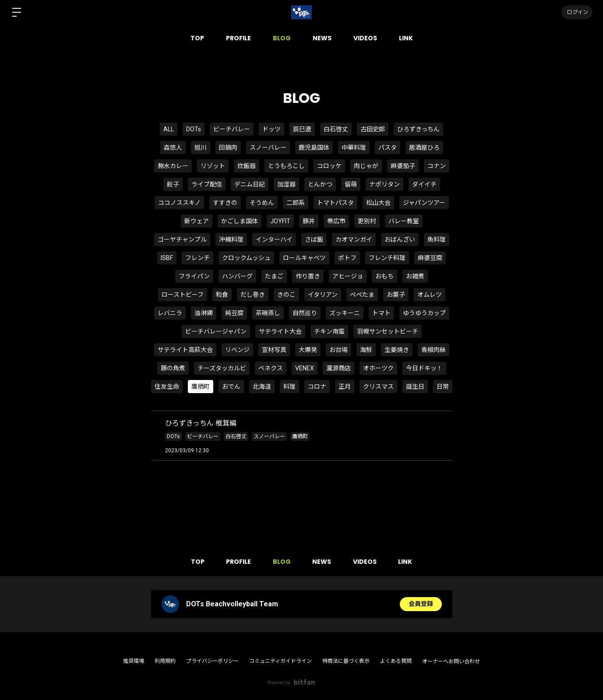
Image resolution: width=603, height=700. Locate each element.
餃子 (173, 184)
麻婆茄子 (403, 166)
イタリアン (323, 295)
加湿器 (286, 184)
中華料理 (354, 148)
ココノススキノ (179, 203)
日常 (443, 387)
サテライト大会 (280, 331)
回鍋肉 (228, 148)
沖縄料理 (231, 239)
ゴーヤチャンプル (182, 239)
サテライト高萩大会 (185, 350)
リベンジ (237, 350)
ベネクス (271, 368)
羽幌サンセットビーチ (388, 331)
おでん (231, 387)
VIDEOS (365, 38)
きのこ (286, 295)
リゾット (213, 166)
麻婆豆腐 (430, 258)
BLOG (282, 38)
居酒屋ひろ (424, 148)
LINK (406, 38)
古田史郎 (373, 129)
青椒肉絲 (434, 350)
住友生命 (167, 387)
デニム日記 (250, 184)
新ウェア (197, 221)
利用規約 (165, 661)
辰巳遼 (302, 129)
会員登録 (421, 604)
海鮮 (366, 350)
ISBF (167, 258)
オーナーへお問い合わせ (451, 661)
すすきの (225, 203)
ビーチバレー (232, 129)
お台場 (339, 350)
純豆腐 (234, 313)
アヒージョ (348, 276)
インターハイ (274, 239)
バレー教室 (404, 221)
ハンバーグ (237, 276)
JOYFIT (280, 221)
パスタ (388, 148)
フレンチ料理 (387, 258)
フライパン (194, 276)
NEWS (322, 38)
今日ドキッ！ (424, 368)
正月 (345, 387)
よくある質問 (396, 661)
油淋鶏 (204, 313)
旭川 (201, 148)
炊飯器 (247, 166)
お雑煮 (415, 276)
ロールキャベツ (304, 258)
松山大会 (378, 203)
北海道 (262, 387)
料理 (289, 387)
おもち (384, 276)
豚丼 (309, 221)
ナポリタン (384, 184)
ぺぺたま (362, 295)
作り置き (308, 276)
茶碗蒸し (268, 313)
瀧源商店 (339, 368)
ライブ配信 (207, 184)
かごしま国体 (240, 221)
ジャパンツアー (424, 203)
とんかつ (320, 184)
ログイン (577, 12)
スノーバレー (268, 148)
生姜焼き (397, 350)
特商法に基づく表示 (346, 661)
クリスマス (378, 387)
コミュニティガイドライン (280, 661)
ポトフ (347, 258)
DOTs (194, 129)
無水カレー (173, 166)
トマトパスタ (335, 203)
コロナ (317, 387)
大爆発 (308, 350)
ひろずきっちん (418, 129)
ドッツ (272, 129)
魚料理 (437, 239)
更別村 (367, 221)
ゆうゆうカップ (424, 313)
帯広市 (336, 221)
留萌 (351, 184)
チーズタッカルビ (222, 368)
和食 (222, 295)
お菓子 (396, 295)
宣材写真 (274, 350)
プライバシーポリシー (212, 661)
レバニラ (170, 313)
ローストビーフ (183, 295)
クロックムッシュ (246, 258)
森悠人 (173, 148)
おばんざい (400, 239)
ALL (169, 129)
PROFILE (238, 38)
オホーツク (378, 368)
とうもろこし (286, 166)
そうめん (262, 203)
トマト (381, 313)
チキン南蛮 (329, 331)
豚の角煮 (173, 368)
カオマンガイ (354, 239)
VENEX (305, 368)
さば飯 (314, 239)
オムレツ (430, 295)
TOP (197, 38)
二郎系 (296, 203)
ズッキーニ (345, 313)
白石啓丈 (336, 129)
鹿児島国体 (314, 148)
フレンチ (197, 258)
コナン (437, 166)
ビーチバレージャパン (216, 331)
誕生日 (415, 387)
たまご (274, 276)
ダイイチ (424, 184)
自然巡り (305, 313)
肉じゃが (366, 166)
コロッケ (329, 166)
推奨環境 (134, 661)
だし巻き (253, 295)
